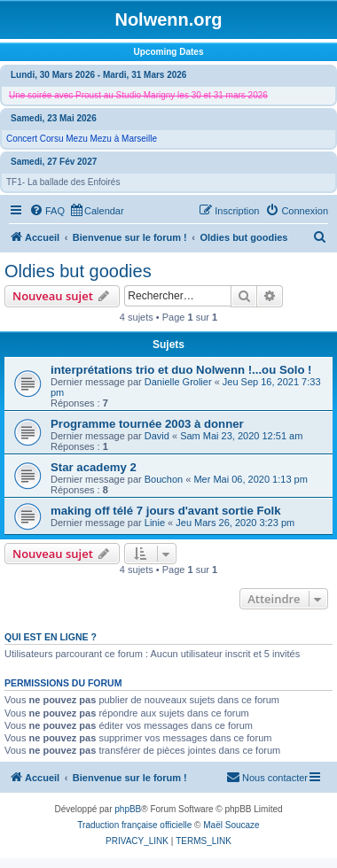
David (157, 436)
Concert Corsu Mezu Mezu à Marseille (82, 139)
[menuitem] (47, 211)
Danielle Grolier (178, 382)
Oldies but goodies (78, 271)
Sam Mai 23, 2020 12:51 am (241, 436)
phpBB (128, 809)
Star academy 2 (94, 467)
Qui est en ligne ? (51, 637)
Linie (155, 523)
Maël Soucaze (231, 825)
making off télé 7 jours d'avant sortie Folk (166, 511)
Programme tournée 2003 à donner (147, 424)
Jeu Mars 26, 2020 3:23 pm (235, 523)
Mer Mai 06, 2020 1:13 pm (250, 479)
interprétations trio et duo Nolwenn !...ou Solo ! (181, 370)
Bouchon (164, 479)
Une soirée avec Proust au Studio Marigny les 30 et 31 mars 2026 (138, 95)
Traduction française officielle (134, 825)
